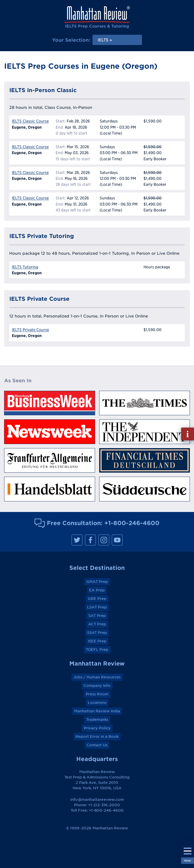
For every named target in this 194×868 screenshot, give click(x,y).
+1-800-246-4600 (132, 523)
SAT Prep (97, 616)
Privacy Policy (97, 728)
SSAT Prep (97, 633)
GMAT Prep (97, 582)
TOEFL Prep (97, 650)
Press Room (97, 694)
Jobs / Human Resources (97, 677)
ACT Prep (97, 624)
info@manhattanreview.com (97, 800)
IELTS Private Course (30, 330)
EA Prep (97, 590)
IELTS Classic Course (30, 121)
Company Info (97, 686)
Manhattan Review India (97, 711)
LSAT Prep (97, 607)
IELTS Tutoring (25, 267)
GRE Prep (97, 599)
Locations (97, 703)
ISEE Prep (97, 641)
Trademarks (97, 720)
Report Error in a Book (97, 737)
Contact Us (97, 745)
